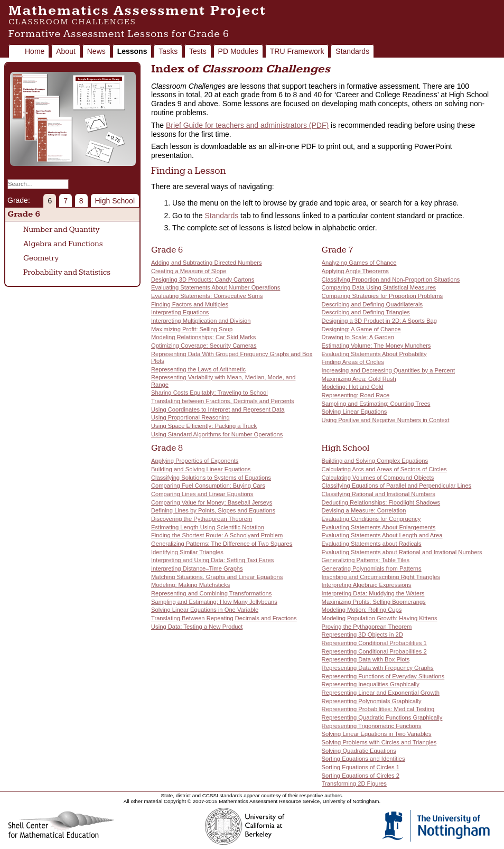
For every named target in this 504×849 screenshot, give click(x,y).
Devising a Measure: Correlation (364, 510)
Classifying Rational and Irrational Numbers (379, 494)
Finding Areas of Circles (353, 362)
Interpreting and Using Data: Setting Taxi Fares (212, 560)
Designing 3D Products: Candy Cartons (203, 279)
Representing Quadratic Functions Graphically (382, 717)
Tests (198, 51)
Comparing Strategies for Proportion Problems (382, 296)
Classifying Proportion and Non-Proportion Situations (391, 279)
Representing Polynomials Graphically (372, 701)
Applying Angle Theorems (355, 271)
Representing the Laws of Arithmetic (198, 369)
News (96, 51)
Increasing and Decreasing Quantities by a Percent (388, 370)
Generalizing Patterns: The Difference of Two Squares (222, 544)
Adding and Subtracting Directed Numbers (207, 263)
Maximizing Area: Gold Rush (359, 379)
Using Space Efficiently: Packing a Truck (204, 426)
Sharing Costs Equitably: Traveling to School (209, 393)
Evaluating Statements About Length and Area (382, 535)
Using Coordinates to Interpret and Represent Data (218, 409)
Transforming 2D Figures (354, 783)
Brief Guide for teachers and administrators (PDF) (247, 125)
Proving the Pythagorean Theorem (367, 627)
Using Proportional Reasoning (190, 417)
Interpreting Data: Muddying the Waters (373, 593)
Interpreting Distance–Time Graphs (197, 568)
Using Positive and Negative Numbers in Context (386, 420)
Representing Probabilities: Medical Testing (378, 709)
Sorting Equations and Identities (363, 759)
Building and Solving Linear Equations (201, 469)
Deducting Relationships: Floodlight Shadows (381, 502)
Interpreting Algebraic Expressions (367, 585)
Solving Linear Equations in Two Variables (377, 734)
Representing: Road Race (356, 395)
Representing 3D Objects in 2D (362, 635)
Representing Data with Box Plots (366, 659)
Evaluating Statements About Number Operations (216, 287)
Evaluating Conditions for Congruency (371, 519)
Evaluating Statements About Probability (374, 354)
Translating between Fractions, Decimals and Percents (223, 401)
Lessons (132, 51)
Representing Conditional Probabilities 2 (374, 651)
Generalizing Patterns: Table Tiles (366, 560)
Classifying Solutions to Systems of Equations (211, 478)
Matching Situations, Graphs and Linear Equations (217, 577)
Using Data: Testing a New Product (197, 627)
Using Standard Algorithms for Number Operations (217, 434)
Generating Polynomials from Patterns (372, 568)
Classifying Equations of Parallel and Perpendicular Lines (397, 486)
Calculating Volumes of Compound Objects (378, 478)
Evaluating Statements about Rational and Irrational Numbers (402, 552)
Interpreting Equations (180, 312)
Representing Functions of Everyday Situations (383, 676)
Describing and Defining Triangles (366, 312)
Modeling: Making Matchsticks (190, 585)
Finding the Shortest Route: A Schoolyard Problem (217, 535)
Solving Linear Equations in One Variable (205, 610)
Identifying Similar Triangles (187, 552)
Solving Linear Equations (354, 412)
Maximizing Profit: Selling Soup (192, 329)
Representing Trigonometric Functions (372, 726)
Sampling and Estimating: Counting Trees (376, 404)
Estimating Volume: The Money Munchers (376, 346)
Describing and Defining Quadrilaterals (372, 304)
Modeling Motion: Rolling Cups (362, 610)
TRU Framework (297, 51)
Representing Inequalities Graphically (371, 684)
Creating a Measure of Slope (189, 271)
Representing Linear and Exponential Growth (381, 693)
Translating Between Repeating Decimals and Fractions (224, 618)
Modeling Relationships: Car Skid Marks (203, 337)
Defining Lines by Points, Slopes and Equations (213, 510)
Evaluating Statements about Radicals (372, 544)
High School (115, 201)
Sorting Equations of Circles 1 (361, 767)
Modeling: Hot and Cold (353, 387)
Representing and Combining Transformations (211, 593)
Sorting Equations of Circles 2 (361, 776)
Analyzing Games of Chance (359, 263)
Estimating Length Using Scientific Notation (208, 527)
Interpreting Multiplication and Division (201, 321)
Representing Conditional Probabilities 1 (374, 643)
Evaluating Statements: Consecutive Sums (207, 296)
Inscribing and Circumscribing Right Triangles (381, 577)
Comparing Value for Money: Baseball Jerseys (212, 502)
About (66, 51)
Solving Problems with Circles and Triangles (379, 742)
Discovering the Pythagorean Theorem (202, 519)
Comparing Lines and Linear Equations (202, 494)
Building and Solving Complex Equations (375, 461)
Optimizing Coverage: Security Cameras (204, 346)
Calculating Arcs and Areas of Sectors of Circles (384, 469)
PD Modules (238, 51)
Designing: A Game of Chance (361, 329)
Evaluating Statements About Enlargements (379, 527)
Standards (352, 51)
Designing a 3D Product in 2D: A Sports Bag (379, 321)
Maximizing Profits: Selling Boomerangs (374, 602)
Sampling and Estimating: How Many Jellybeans (214, 602)
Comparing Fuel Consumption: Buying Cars (208, 486)
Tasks (168, 51)
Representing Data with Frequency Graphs (378, 668)
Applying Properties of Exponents (195, 461)
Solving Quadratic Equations (359, 751)
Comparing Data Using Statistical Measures (379, 287)
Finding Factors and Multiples (190, 304)
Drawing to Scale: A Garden (358, 337)
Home (35, 51)
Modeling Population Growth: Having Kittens (380, 618)
